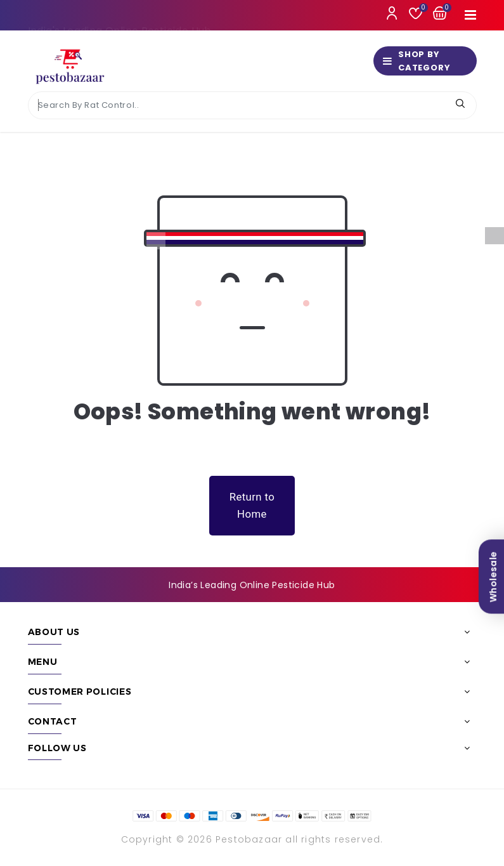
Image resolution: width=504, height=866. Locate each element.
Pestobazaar (249, 839)
